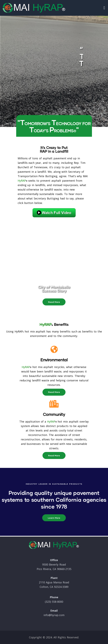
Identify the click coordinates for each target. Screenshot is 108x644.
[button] (54, 302)
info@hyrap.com (54, 615)
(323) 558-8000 (54, 602)
